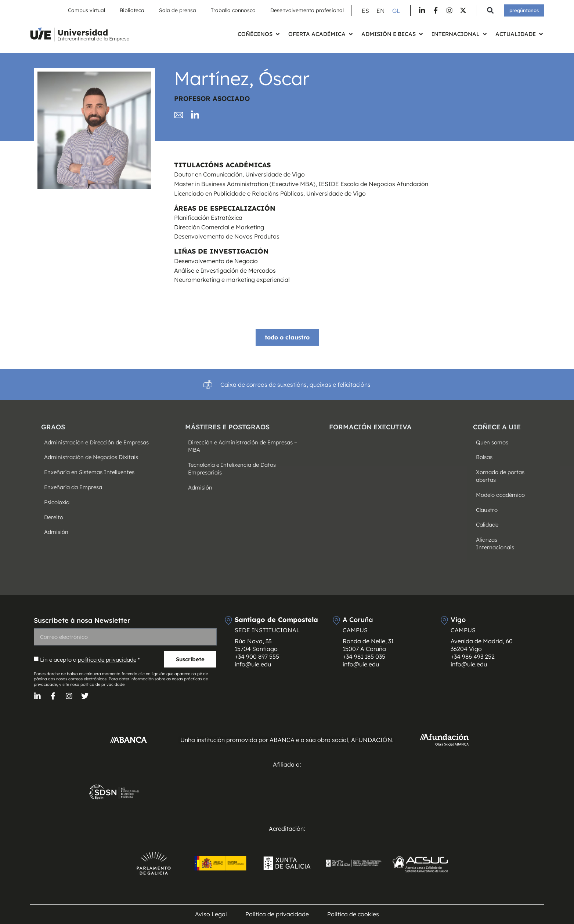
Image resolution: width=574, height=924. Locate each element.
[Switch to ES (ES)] (365, 10)
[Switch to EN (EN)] (381, 10)
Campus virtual (86, 10)
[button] (490, 10)
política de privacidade (107, 660)
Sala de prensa (178, 10)
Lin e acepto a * (90, 660)
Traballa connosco (233, 10)
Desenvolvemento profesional (307, 10)
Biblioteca (132, 10)
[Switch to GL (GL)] (396, 10)
